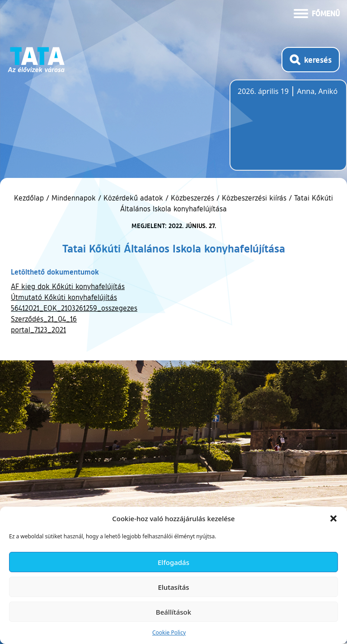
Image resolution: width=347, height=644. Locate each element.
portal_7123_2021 (38, 330)
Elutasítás (173, 587)
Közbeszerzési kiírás (254, 198)
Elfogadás (173, 562)
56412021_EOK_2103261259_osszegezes (74, 308)
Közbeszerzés (192, 198)
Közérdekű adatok (133, 198)
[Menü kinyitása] (317, 13)
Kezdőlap (30, 198)
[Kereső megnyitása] (311, 60)
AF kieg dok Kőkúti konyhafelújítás (68, 286)
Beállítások (173, 612)
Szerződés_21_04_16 (44, 319)
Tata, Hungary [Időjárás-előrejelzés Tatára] (288, 131)
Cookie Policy (169, 632)
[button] (333, 518)
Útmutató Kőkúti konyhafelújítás (64, 297)
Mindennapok (74, 198)
